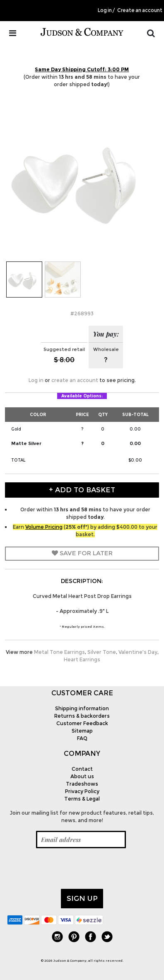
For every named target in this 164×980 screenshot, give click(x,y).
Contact (82, 769)
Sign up (82, 898)
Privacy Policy (82, 791)
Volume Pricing (44, 527)
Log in (105, 10)
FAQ (82, 738)
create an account (75, 380)
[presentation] (70, 869)
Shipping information (82, 708)
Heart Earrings (82, 659)
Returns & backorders (82, 716)
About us (82, 776)
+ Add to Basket (82, 490)
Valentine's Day (138, 652)
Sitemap (82, 731)
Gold (16, 429)
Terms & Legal (82, 799)
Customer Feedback (82, 723)
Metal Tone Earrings (59, 652)
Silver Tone (102, 652)
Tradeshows (82, 784)
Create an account (140, 10)
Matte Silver (26, 443)
